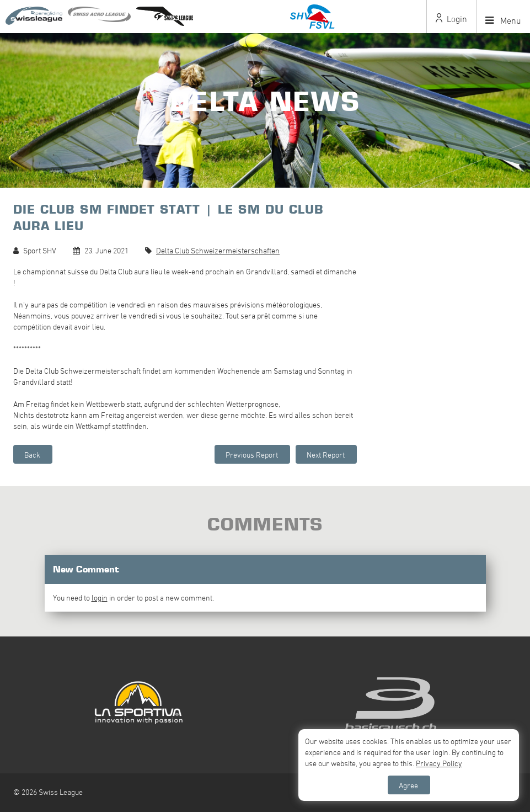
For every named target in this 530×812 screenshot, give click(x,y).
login (100, 598)
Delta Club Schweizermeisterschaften (218, 250)
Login (451, 19)
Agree (408, 785)
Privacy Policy (439, 763)
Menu (503, 20)
